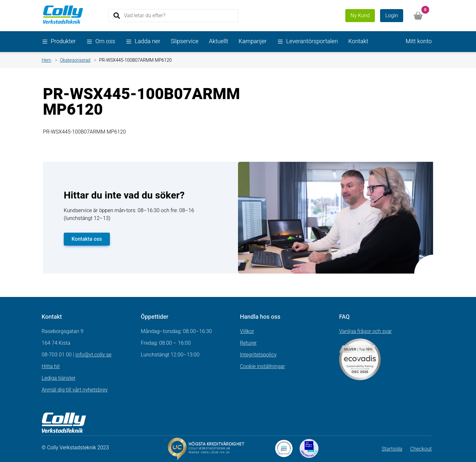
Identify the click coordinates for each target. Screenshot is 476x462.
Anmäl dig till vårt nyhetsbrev (75, 390)
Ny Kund (360, 16)
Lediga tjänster (59, 378)
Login (392, 16)
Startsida (392, 449)
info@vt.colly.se (93, 355)
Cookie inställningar (262, 366)
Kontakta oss (87, 239)
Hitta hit (51, 366)
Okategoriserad (75, 60)
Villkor (247, 331)
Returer (248, 343)
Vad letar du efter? (145, 15)
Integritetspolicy (258, 355)
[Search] (173, 16)
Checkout (421, 449)
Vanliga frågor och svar (365, 331)
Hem (46, 60)
